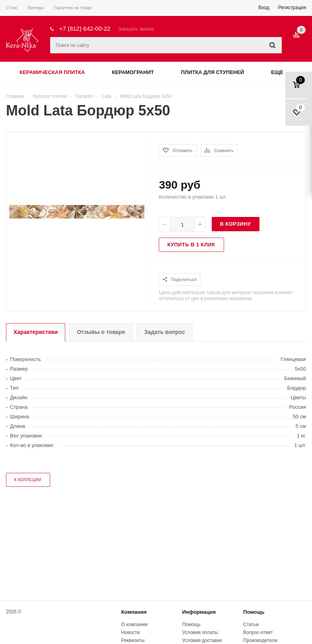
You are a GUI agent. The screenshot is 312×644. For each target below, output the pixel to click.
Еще (281, 72)
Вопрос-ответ (258, 632)
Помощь (254, 612)
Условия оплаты (200, 632)
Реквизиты (133, 640)
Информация (199, 612)
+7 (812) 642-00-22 (85, 28)
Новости (130, 632)
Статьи (251, 624)
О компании (134, 624)
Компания (134, 612)
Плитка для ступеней (213, 72)
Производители (260, 640)
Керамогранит (133, 72)
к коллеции (28, 480)
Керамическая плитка (52, 72)
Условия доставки (202, 640)
